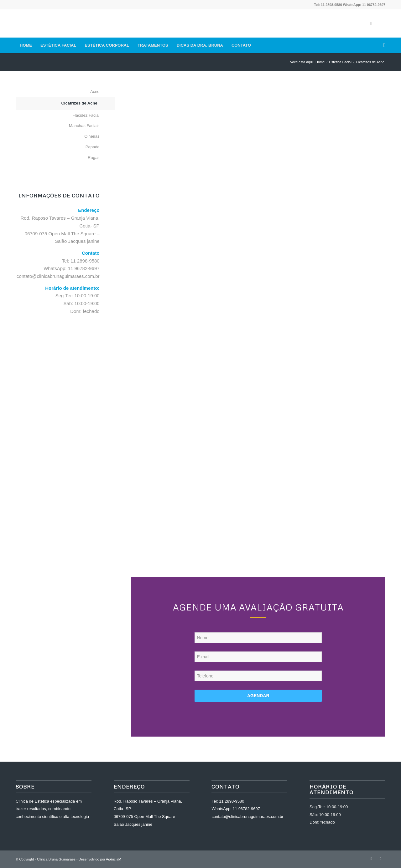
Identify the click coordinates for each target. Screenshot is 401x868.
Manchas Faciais (84, 126)
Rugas (94, 158)
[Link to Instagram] (381, 23)
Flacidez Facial (86, 115)
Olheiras (92, 136)
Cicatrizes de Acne (79, 103)
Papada (93, 147)
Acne (95, 92)
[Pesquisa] (382, 45)
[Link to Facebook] (371, 23)
